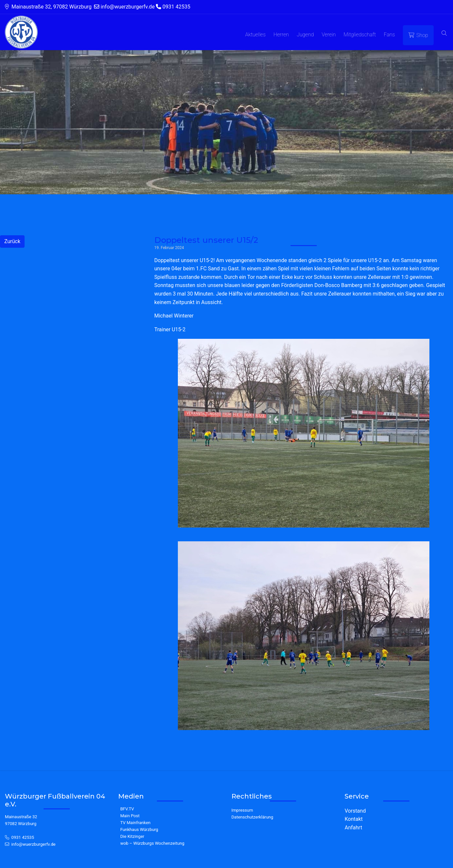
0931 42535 (23, 837)
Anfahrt (353, 828)
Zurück (12, 241)
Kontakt (354, 819)
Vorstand (355, 811)
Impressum (242, 810)
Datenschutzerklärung (253, 817)
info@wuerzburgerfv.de (34, 844)
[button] (444, 34)
